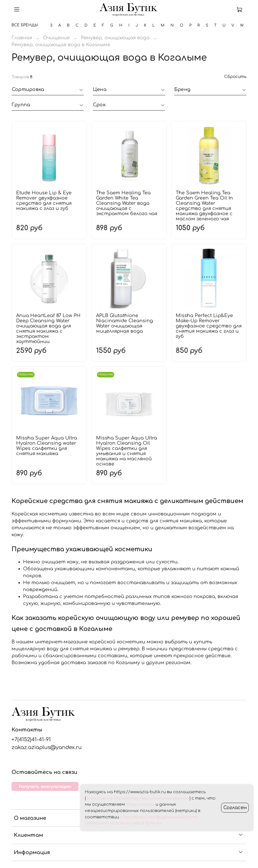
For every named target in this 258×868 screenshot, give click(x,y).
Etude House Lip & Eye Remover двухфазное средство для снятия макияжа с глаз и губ (44, 201)
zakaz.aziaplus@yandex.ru (47, 747)
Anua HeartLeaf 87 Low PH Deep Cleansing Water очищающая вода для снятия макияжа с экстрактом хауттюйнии (48, 329)
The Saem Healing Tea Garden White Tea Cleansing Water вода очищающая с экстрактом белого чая (127, 203)
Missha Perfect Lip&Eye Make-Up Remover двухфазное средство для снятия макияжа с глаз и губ (209, 326)
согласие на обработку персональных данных (138, 798)
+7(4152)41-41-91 (31, 740)
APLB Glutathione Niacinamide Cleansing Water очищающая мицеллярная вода (125, 323)
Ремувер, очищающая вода (115, 38)
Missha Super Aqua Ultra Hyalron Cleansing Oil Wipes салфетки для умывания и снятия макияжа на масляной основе (127, 451)
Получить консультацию (45, 786)
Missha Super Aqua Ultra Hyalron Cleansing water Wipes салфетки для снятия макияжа (47, 446)
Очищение (56, 38)
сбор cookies (140, 804)
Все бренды (25, 25)
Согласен (235, 808)
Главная (22, 38)
